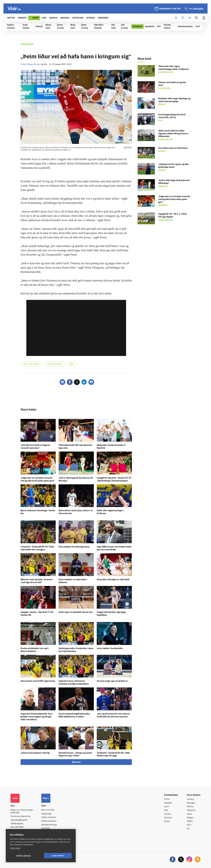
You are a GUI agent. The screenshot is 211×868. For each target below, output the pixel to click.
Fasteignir (191, 803)
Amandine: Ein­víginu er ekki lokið (113, 580)
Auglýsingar (46, 814)
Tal (188, 829)
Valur (72, 364)
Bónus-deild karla (31, 364)
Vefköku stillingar (24, 856)
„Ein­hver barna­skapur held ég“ (35, 753)
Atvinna (190, 807)
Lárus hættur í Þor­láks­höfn (110, 649)
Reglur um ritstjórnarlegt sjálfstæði (22, 812)
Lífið (166, 810)
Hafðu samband (48, 817)
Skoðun (168, 814)
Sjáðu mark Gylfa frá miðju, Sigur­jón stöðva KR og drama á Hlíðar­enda (173, 134)
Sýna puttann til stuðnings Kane (74, 547)
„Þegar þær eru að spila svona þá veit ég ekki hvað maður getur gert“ (174, 199)
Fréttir (167, 799)
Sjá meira (76, 762)
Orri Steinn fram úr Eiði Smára (173, 148)
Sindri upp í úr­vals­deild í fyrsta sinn (76, 612)
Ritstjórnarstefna (49, 821)
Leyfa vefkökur (58, 856)
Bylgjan (190, 818)
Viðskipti (168, 803)
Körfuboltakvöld (54, 364)
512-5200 (50, 810)
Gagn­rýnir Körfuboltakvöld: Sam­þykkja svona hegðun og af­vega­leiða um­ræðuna (37, 717)
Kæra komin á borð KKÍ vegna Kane (38, 681)
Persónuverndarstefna (21, 816)
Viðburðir (191, 810)
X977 (189, 825)
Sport (167, 807)
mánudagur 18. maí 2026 (170, 9)
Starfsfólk (46, 829)
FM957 (190, 821)
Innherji (190, 799)
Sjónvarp (168, 818)
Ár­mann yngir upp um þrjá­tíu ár (112, 681)
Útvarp (167, 821)
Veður (189, 814)
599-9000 (19, 827)
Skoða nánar (15, 848)
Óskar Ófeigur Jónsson (31, 64)
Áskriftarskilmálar (49, 825)
